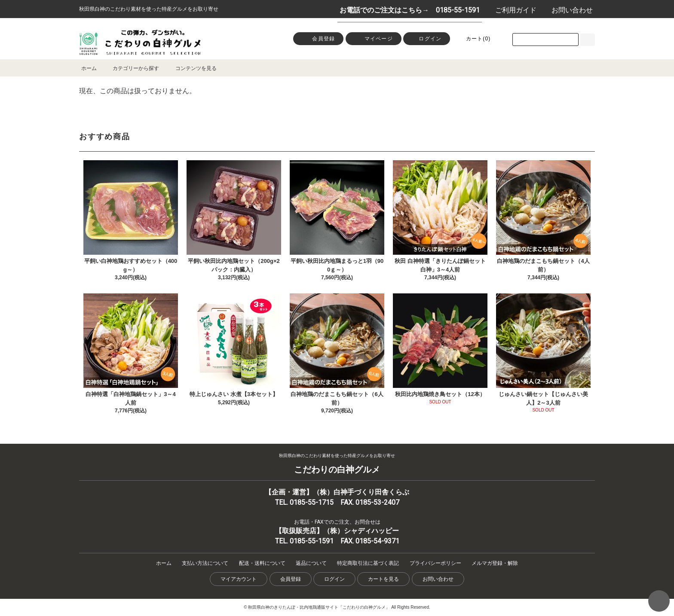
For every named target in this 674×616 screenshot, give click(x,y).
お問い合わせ (568, 10)
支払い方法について (205, 563)
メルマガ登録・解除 (495, 563)
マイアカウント (239, 579)
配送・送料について (262, 563)
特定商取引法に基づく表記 (368, 563)
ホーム (89, 68)
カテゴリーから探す (131, 68)
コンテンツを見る (191, 68)
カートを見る (383, 579)
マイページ (374, 38)
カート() (473, 38)
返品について (311, 563)
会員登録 (318, 38)
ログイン (427, 40)
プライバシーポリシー (435, 563)
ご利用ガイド (511, 10)
